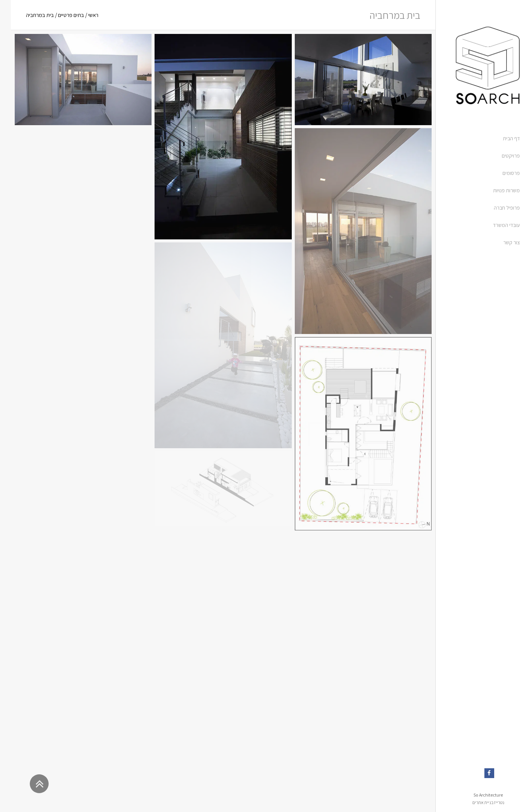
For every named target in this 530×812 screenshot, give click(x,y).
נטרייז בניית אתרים (477, 802)
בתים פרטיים (60, 15)
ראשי (82, 15)
